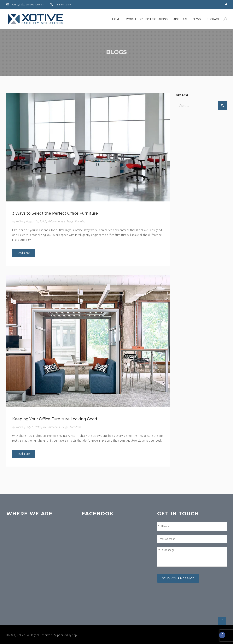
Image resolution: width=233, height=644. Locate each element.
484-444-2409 (61, 4)
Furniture (75, 427)
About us (180, 19)
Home (116, 19)
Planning (80, 221)
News (197, 19)
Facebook (98, 514)
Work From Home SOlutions (147, 19)
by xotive (18, 221)
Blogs (70, 221)
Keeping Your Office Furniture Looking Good (55, 419)
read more (24, 253)
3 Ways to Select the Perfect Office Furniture (55, 213)
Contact (213, 19)
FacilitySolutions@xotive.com (25, 4)
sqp (75, 635)
